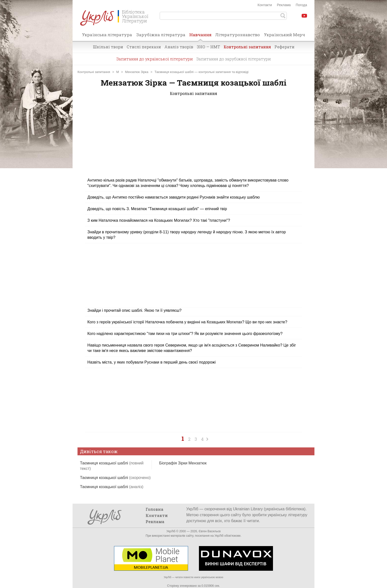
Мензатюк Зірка (137, 72)
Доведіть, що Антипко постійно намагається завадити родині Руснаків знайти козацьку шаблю (174, 197)
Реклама (284, 5)
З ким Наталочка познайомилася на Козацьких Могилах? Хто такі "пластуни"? (159, 220)
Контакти (265, 5)
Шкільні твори (108, 47)
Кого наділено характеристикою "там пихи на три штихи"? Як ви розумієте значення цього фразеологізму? (185, 334)
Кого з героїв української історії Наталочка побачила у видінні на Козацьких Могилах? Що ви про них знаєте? (187, 322)
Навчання (200, 36)
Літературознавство (238, 35)
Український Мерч (284, 35)
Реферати (284, 47)
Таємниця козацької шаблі (115, 478)
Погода (301, 5)
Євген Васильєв (210, 531)
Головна (155, 509)
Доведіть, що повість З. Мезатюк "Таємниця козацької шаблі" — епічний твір (157, 209)
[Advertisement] (193, 140)
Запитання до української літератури (155, 59)
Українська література (107, 35)
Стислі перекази (144, 47)
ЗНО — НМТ (208, 47)
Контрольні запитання (247, 47)
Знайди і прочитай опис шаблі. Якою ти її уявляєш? (134, 310)
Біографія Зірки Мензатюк (183, 463)
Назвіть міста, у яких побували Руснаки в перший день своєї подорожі (152, 362)
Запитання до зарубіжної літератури (233, 59)
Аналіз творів (179, 47)
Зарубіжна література (161, 35)
